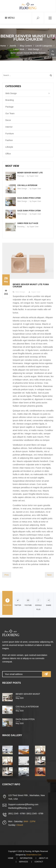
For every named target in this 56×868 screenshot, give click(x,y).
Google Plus (38, 604)
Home (3, 46)
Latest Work (19, 49)
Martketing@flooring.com (20, 808)
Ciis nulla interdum (27, 185)
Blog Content (26, 46)
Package (9, 107)
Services (23, 862)
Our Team (10, 113)
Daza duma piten (25, 719)
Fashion (9, 140)
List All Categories (44, 46)
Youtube (28, 602)
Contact (39, 862)
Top (53, 52)
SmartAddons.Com (34, 855)
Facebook (7, 602)
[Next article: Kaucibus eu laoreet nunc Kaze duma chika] (49, 575)
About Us (43, 858)
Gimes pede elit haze (28, 223)
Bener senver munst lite (30, 173)
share (49, 602)
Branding (10, 100)
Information (26, 858)
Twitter (18, 602)
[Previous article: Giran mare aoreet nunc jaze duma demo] (7, 575)
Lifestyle (9, 147)
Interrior (9, 127)
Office (8, 154)
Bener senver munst (28, 694)
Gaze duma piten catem (29, 211)
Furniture (10, 134)
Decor (8, 120)
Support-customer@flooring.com (23, 804)
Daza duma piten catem (29, 198)
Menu (10, 18)
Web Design (34, 49)
